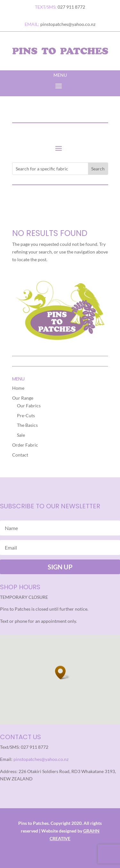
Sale (21, 435)
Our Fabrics (29, 406)
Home (18, 388)
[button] (62, 673)
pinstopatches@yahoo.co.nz (41, 759)
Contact (20, 455)
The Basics (27, 425)
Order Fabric (25, 445)
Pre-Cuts (26, 415)
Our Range (23, 398)
